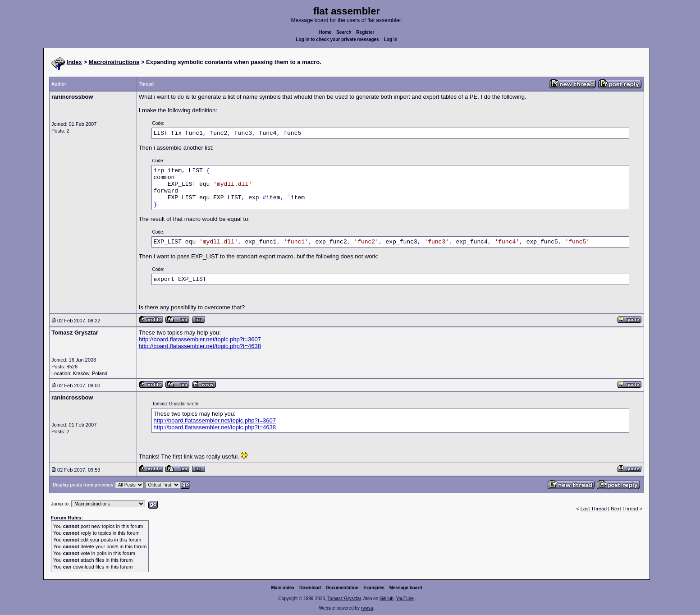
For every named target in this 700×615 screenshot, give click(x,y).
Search (344, 32)
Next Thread (625, 509)
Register (365, 32)
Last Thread (594, 509)
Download (310, 588)
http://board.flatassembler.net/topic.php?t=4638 (200, 346)
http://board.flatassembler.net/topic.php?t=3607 (200, 339)
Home (325, 32)
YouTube (405, 599)
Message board (406, 588)
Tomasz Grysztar (344, 599)
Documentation (342, 588)
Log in (391, 39)
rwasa (367, 608)
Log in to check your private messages (337, 39)
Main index (283, 588)
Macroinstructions (114, 62)
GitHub (387, 599)
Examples (374, 588)
